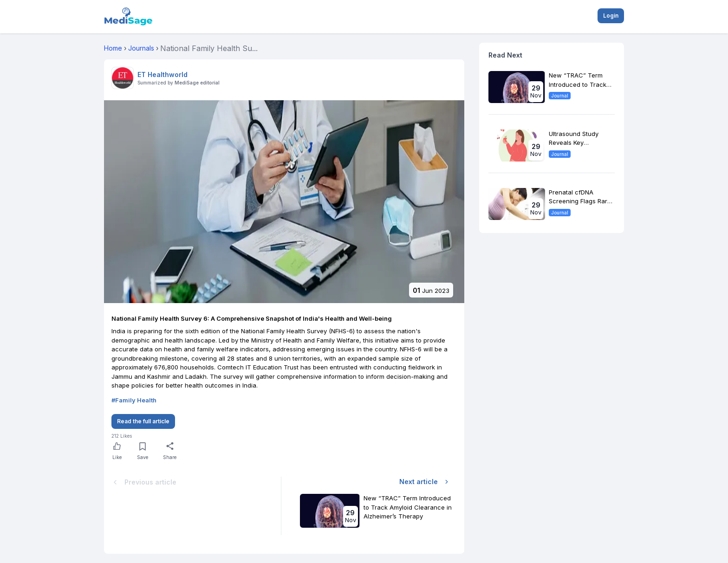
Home (113, 48)
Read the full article (143, 421)
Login (611, 16)
